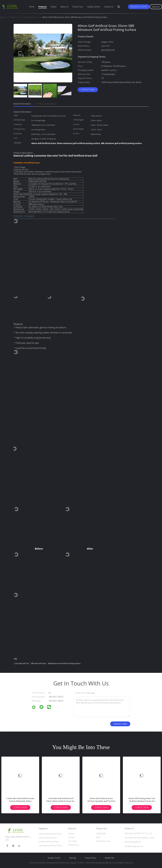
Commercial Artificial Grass (50, 834)
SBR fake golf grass (38, 663)
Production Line (103, 841)
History (71, 834)
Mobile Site (110, 858)
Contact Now (88, 90)
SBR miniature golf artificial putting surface (64, 663)
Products (43, 7)
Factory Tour (78, 7)
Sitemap (73, 858)
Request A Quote (139, 7)
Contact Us (109, 7)
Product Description (46, 104)
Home (32, 7)
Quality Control (94, 7)
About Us (64, 7)
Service (71, 837)
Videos (54, 7)
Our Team (73, 841)
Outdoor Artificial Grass (49, 842)
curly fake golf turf (22, 663)
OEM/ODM (101, 834)
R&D (98, 837)
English (156, 7)
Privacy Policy (91, 858)
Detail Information (22, 104)
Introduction (74, 845)
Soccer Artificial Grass (48, 838)
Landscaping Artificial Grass (50, 845)
